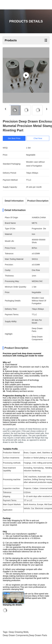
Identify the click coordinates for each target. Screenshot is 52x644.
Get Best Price (14, 138)
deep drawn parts (38, 635)
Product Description (38, 201)
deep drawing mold (19, 632)
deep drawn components (16, 635)
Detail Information (14, 201)
